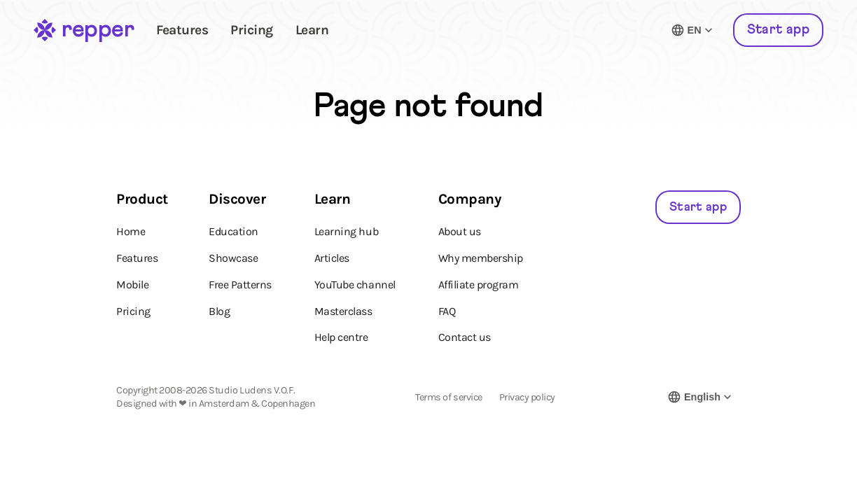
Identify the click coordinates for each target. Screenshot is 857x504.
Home (131, 231)
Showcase (233, 258)
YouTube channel (355, 285)
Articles (332, 258)
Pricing (252, 30)
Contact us (465, 337)
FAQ (447, 311)
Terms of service (448, 398)
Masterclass (343, 311)
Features (182, 30)
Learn (312, 30)
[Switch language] (693, 30)
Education (234, 231)
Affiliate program (479, 285)
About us (460, 231)
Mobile (132, 285)
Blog (219, 311)
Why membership (481, 258)
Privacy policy (527, 398)
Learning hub (346, 231)
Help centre (341, 337)
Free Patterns (240, 285)
